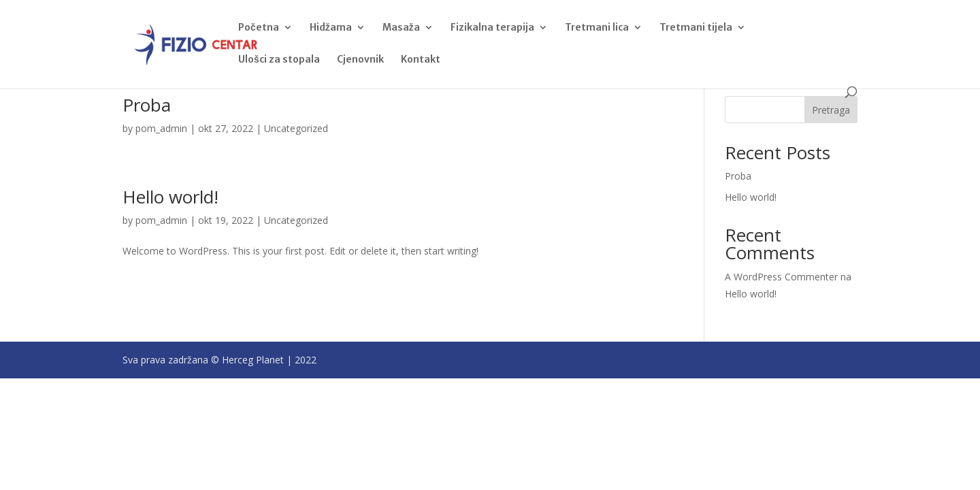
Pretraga (831, 110)
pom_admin (161, 128)
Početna (259, 28)
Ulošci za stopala (279, 60)
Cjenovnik (360, 60)
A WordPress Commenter (781, 277)
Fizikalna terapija (492, 28)
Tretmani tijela (696, 28)
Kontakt (421, 60)
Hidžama (331, 28)
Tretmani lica (597, 28)
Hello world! (170, 197)
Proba (147, 105)
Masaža (401, 28)
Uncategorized (296, 128)
